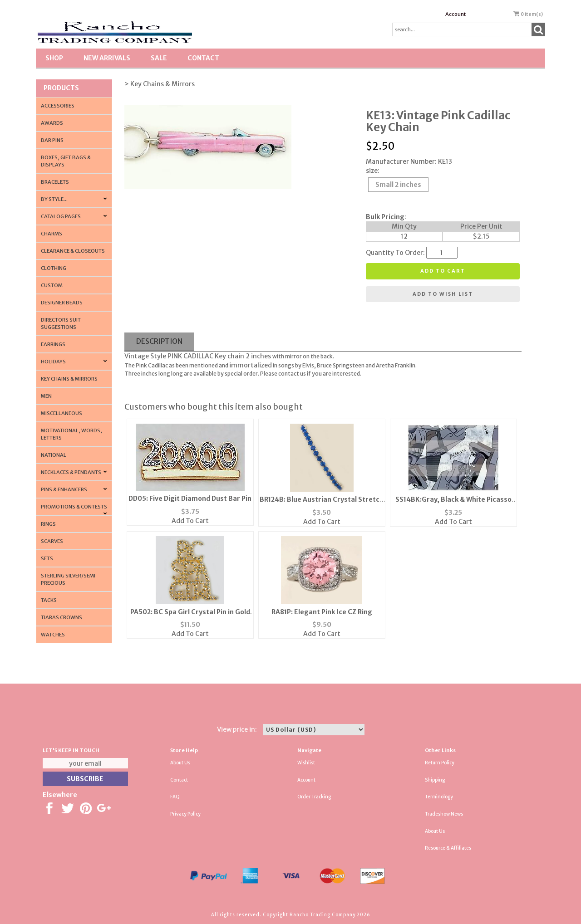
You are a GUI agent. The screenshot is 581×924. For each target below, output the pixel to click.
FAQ (175, 797)
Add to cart (443, 271)
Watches (53, 635)
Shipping (435, 780)
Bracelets (55, 182)
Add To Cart (190, 521)
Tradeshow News (444, 814)
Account (455, 14)
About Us (180, 763)
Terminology (439, 797)
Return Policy (440, 763)
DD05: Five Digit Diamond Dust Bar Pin (190, 499)
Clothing (54, 268)
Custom (52, 285)
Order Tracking (314, 797)
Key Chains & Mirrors (69, 379)
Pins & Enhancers (64, 489)
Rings (48, 524)
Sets (47, 558)
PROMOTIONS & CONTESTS (74, 507)
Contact (203, 58)
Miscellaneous (62, 413)
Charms (52, 234)
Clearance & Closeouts (73, 251)
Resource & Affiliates (448, 848)
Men (46, 396)
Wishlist (306, 763)
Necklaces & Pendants (71, 472)
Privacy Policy (185, 814)
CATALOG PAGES (61, 216)
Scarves (52, 541)
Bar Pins (52, 140)
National (54, 455)
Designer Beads (62, 303)
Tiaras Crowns (62, 617)
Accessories (58, 106)
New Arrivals (107, 58)
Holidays (53, 362)
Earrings (53, 344)
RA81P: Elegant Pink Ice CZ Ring (322, 612)
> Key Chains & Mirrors (160, 84)
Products (61, 88)
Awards (52, 123)
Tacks (49, 600)
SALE (159, 58)
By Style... (54, 199)
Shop (54, 58)
